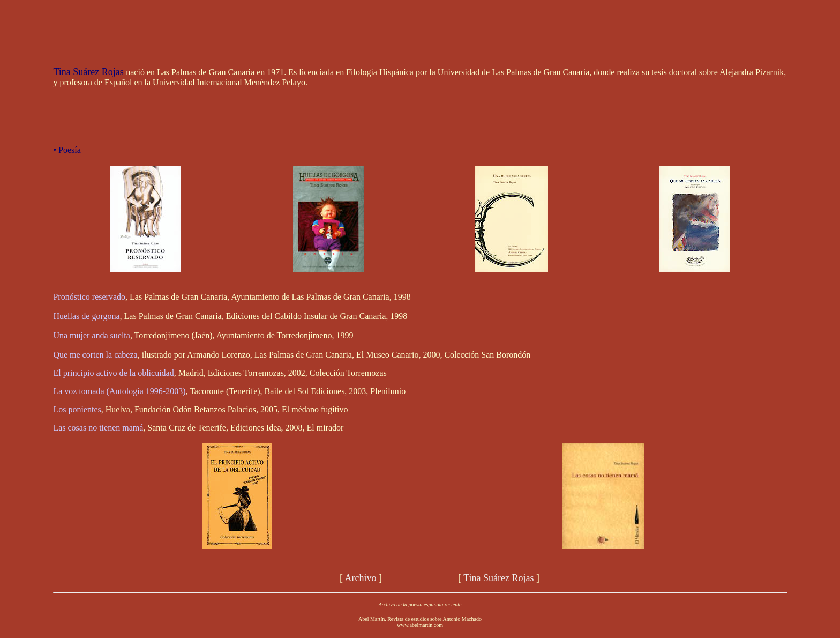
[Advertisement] (420, 28)
